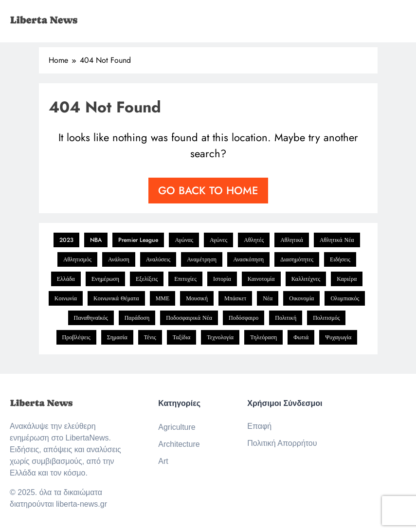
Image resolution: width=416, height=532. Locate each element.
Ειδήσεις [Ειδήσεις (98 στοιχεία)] (340, 259)
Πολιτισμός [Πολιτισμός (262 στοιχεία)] (326, 318)
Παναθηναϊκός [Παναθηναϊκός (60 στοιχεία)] (91, 318)
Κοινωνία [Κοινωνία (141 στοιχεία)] (66, 298)
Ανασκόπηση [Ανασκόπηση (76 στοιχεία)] (248, 259)
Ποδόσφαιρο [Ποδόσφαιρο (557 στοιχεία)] (244, 318)
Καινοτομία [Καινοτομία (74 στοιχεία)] (261, 279)
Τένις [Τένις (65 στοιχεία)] (150, 337)
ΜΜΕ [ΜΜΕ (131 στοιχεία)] (163, 298)
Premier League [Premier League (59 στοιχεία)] (138, 240)
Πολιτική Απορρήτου (282, 443)
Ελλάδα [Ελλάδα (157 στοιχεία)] (66, 279)
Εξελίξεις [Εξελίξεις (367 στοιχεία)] (147, 279)
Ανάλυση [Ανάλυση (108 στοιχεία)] (119, 259)
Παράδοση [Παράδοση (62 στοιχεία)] (137, 318)
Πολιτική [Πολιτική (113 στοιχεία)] (286, 318)
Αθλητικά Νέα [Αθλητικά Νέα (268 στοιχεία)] (337, 240)
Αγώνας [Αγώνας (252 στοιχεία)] (184, 240)
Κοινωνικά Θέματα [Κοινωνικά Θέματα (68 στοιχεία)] (116, 298)
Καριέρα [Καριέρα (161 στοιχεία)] (347, 279)
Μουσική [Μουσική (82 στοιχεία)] (197, 298)
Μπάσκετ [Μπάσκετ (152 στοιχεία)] (235, 298)
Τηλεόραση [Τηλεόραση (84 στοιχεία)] (263, 337)
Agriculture (177, 427)
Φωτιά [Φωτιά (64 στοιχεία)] (301, 337)
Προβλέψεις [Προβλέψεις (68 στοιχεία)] (76, 337)
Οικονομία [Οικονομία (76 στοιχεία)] (301, 298)
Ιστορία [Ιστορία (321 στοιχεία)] (222, 279)
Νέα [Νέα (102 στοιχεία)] (268, 298)
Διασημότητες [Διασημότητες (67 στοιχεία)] (297, 259)
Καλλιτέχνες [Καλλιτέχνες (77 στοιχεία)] (306, 279)
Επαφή (259, 426)
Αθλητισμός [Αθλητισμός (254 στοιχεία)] (77, 259)
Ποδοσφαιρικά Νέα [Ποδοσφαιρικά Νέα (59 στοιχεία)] (189, 318)
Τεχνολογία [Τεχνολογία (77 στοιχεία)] (220, 337)
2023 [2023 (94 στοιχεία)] (66, 240)
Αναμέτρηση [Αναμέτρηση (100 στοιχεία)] (202, 259)
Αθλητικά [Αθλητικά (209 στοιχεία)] (292, 240)
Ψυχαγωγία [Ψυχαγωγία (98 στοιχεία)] (338, 337)
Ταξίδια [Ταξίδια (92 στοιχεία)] (182, 337)
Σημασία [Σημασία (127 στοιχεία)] (117, 337)
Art (163, 461)
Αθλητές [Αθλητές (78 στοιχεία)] (254, 240)
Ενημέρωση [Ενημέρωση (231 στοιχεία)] (105, 279)
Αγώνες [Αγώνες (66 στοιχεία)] (218, 240)
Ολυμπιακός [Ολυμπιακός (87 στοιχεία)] (345, 298)
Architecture (179, 444)
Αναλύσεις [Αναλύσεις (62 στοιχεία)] (158, 259)
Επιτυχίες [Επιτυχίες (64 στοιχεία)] (185, 279)
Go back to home (208, 190)
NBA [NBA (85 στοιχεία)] (96, 240)
